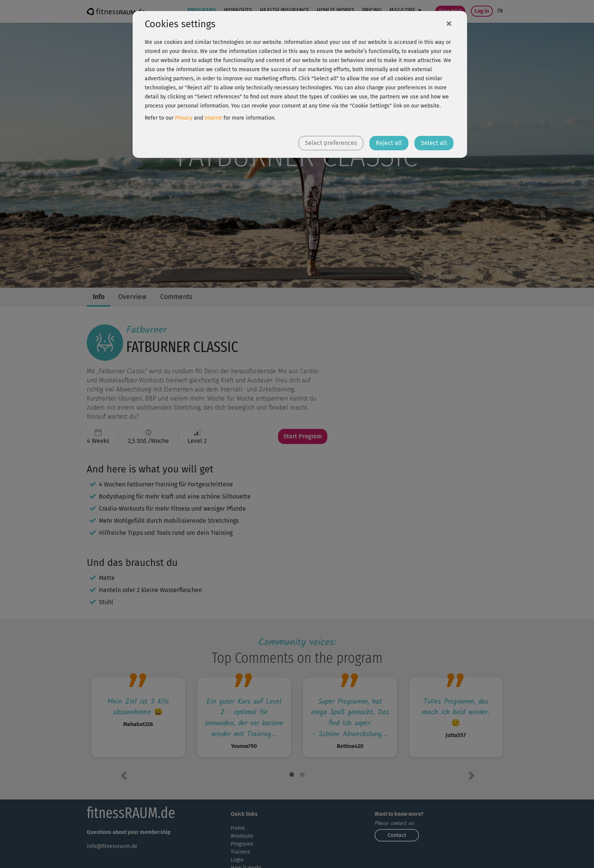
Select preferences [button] (331, 143)
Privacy (184, 118)
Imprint (213, 118)
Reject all (389, 143)
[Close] (449, 23)
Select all (434, 143)
